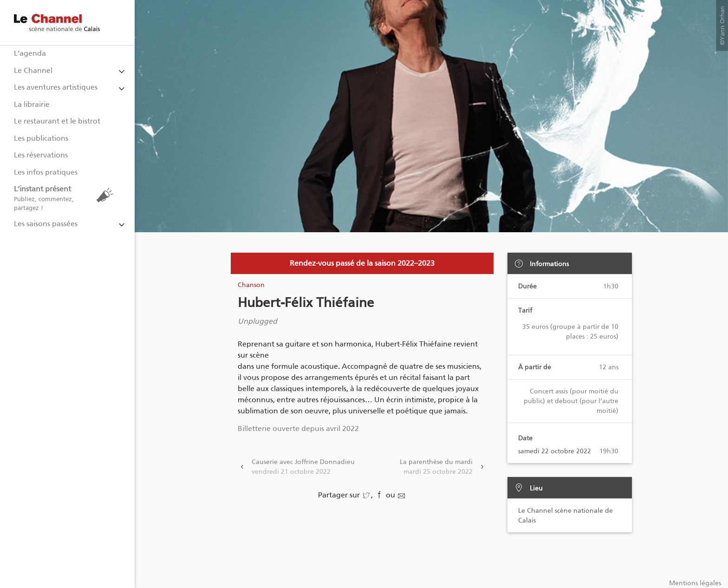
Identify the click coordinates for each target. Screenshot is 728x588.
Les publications (41, 138)
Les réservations (41, 155)
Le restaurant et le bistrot (57, 121)
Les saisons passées (46, 224)
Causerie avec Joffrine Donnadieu (303, 467)
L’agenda (30, 53)
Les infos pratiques (46, 172)
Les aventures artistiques (56, 87)
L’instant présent (66, 198)
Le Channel (33, 70)
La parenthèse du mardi (436, 467)
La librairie (32, 104)
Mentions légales (695, 583)
